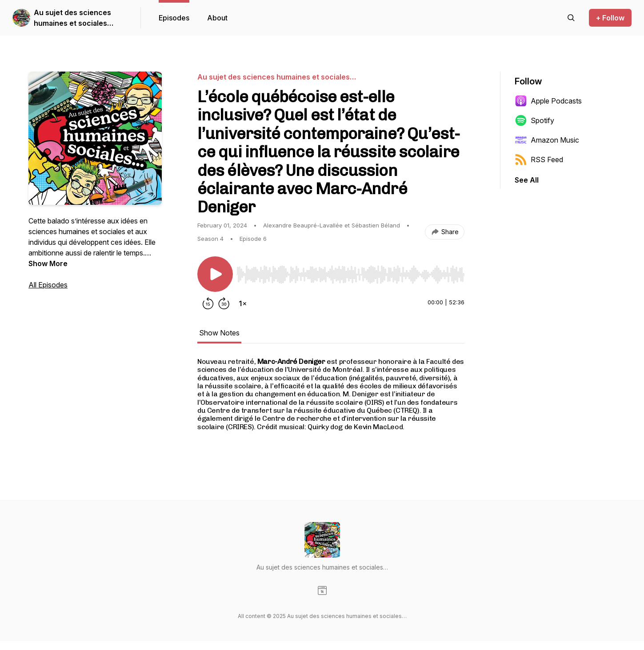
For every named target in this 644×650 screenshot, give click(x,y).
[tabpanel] (331, 404)
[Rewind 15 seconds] (208, 303)
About (217, 18)
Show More (48, 263)
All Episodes (48, 285)
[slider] (350, 275)
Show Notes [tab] (219, 333)
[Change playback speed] (243, 303)
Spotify (534, 120)
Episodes (174, 18)
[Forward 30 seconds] (224, 303)
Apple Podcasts (548, 101)
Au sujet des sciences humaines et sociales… (74, 18)
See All (527, 180)
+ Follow (610, 18)
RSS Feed (539, 160)
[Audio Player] (350, 272)
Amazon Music (547, 140)
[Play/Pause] (215, 274)
